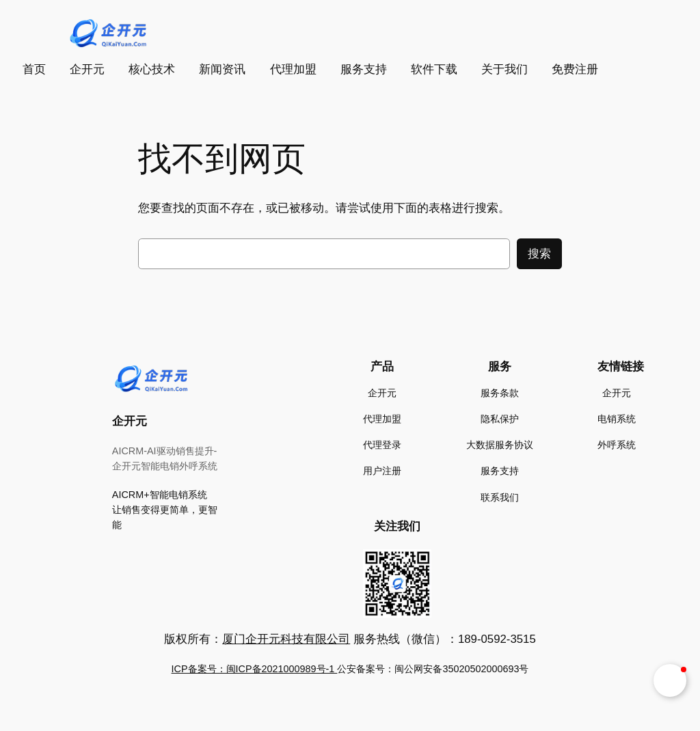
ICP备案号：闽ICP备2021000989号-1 (255, 669)
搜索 (539, 254)
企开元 (130, 421)
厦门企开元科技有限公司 (286, 639)
